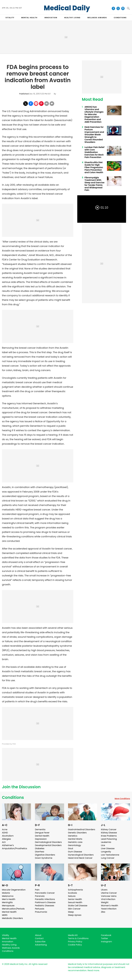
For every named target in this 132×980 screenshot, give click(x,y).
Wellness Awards (97, 18)
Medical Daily (67, 8)
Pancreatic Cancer (45, 893)
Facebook (106, 935)
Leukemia (106, 842)
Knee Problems (109, 836)
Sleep (71, 912)
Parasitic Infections (45, 899)
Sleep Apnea (75, 915)
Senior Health (75, 899)
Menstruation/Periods (13, 909)
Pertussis (40, 909)
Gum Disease (75, 852)
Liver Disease (108, 848)
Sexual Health (75, 902)
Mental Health (9, 912)
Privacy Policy (75, 942)
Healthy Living (9, 945)
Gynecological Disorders (81, 855)
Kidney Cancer (109, 829)
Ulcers (104, 890)
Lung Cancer (108, 858)
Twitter (105, 938)
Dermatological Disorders (48, 842)
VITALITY (10, 18)
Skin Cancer (74, 909)
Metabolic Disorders (12, 918)
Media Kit (73, 935)
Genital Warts (75, 839)
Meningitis (7, 902)
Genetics (73, 836)
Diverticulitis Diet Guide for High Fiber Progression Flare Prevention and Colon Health (94, 167)
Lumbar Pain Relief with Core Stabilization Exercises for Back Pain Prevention (94, 152)
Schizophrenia (75, 890)
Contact (39, 938)
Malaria (6, 893)
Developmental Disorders (48, 845)
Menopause (8, 906)
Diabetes (40, 848)
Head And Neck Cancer (80, 858)
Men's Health (9, 899)
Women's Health (110, 906)
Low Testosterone (110, 855)
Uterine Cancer (109, 893)
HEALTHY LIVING (72, 18)
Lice (103, 845)
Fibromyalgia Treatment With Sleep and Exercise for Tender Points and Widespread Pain (94, 184)
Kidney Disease (109, 833)
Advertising (41, 945)
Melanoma (8, 896)
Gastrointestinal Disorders (82, 829)
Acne (5, 829)
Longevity (106, 852)
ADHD (5, 833)
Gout (71, 848)
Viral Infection (108, 899)
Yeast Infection (109, 909)
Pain (37, 890)
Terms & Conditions (78, 938)
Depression (41, 839)
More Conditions (122, 799)
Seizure (72, 896)
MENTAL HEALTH (29, 18)
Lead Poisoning (109, 839)
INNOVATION (51, 18)
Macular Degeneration (14, 890)
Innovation (8, 942)
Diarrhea (39, 852)
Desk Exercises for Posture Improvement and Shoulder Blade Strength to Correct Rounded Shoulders (94, 135)
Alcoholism (8, 836)
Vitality (6, 935)
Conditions (13, 798)
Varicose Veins (109, 896)
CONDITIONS (120, 18)
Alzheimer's (8, 845)
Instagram (106, 942)
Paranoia (40, 896)
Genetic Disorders (77, 833)
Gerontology (75, 845)
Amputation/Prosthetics (15, 848)
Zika (103, 912)
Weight (105, 902)
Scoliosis (73, 893)
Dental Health (42, 836)
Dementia (40, 829)
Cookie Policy (75, 945)
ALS (4, 842)
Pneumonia (41, 912)
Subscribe (40, 942)
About (38, 935)
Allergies (6, 839)
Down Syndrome (44, 858)
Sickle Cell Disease (78, 906)
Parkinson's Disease (45, 902)
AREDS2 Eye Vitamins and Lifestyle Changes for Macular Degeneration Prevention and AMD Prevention (94, 114)
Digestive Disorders (45, 855)
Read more (93, 970)
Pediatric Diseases (45, 906)
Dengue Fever (42, 833)
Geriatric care (75, 842)
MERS (5, 915)
